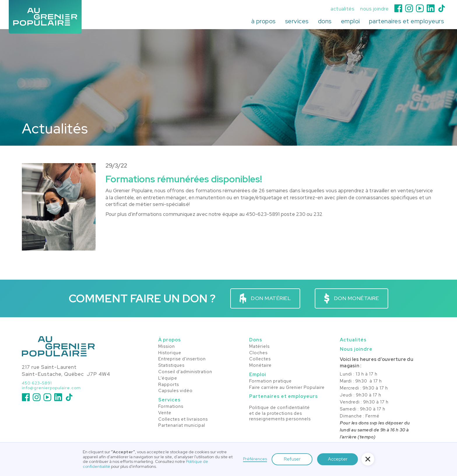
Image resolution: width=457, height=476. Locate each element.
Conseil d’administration (185, 372)
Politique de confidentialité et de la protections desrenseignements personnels (280, 413)
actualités (342, 9)
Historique (170, 353)
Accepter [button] (338, 459)
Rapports (169, 385)
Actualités (353, 340)
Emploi (258, 374)
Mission (167, 347)
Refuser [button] (292, 459)
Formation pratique (270, 381)
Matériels (259, 347)
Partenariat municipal (182, 426)
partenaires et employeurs (407, 21)
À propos (170, 340)
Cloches (258, 353)
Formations (171, 407)
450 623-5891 (37, 383)
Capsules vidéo (175, 391)
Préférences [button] (255, 459)
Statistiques (171, 366)
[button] (263, 21)
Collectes (260, 359)
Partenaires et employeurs (284, 396)
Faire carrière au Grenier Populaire (287, 388)
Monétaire (260, 366)
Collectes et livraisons (183, 419)
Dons (256, 340)
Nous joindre (356, 349)
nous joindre (374, 9)
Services (169, 400)
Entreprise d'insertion (182, 359)
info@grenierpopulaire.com (51, 388)
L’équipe (168, 378)
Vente (165, 413)
